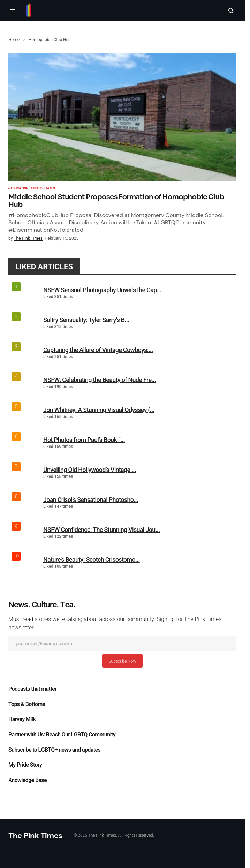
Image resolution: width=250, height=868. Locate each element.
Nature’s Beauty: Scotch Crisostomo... (92, 560)
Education (20, 189)
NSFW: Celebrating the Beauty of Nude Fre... (100, 380)
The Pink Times (35, 835)
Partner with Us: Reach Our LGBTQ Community (62, 735)
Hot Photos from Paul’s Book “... (84, 440)
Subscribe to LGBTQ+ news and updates (54, 750)
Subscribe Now (122, 661)
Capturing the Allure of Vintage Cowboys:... (98, 350)
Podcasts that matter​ (32, 689)
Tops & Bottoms (27, 704)
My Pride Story (25, 765)
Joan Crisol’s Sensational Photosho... (91, 500)
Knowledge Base (28, 780)
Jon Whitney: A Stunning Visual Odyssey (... (99, 410)
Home (14, 40)
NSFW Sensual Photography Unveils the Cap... (102, 290)
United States (43, 189)
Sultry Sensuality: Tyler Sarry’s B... (86, 320)
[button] (13, 10)
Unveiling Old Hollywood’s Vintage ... (90, 470)
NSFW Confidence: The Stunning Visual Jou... (101, 530)
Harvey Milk (22, 719)
